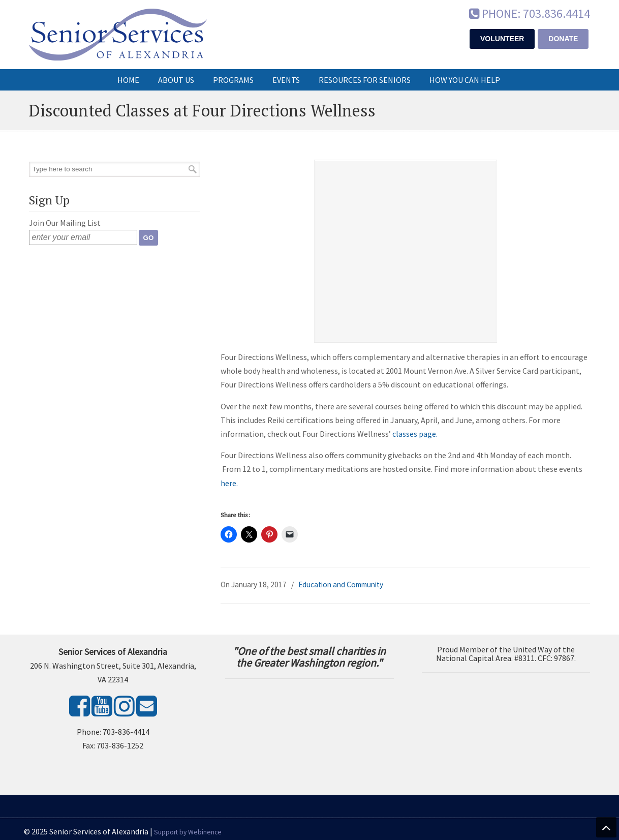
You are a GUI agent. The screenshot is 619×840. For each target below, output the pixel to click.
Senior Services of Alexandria (118, 35)
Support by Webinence (188, 832)
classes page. (415, 434)
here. (229, 483)
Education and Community (341, 584)
